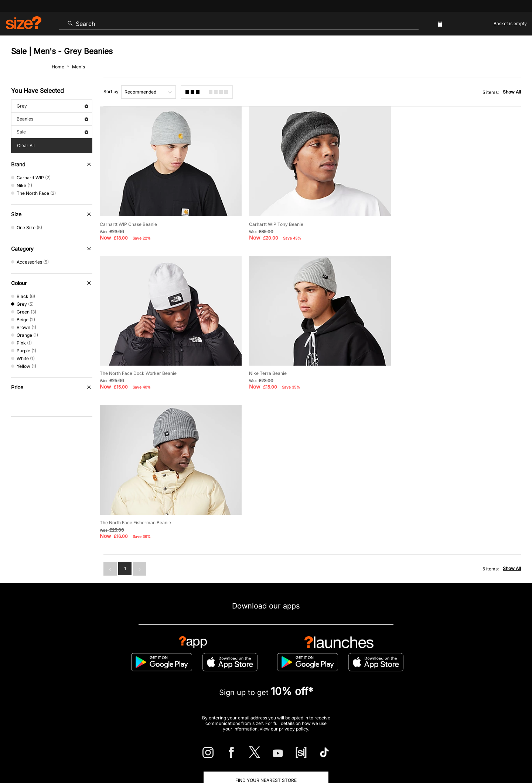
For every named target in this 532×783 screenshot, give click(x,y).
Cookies (443, 756)
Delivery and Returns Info (223, 660)
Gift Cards (397, 684)
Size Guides (164, 660)
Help (383, 756)
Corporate (465, 660)
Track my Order (116, 660)
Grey (52, 106)
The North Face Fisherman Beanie (282, 369)
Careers (463, 756)
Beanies (52, 119)
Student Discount (112, 684)
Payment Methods (288, 660)
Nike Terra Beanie (119, 369)
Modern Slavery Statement (407, 660)
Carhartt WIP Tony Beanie (273, 222)
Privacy (513, 756)
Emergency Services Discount (182, 684)
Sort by (111, 91)
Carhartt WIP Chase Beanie (128, 222)
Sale (52, 132)
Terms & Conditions (253, 684)
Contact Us (68, 660)
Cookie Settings (343, 660)
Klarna (300, 684)
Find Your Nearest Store (266, 626)
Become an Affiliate (347, 684)
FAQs (432, 684)
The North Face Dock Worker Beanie (431, 222)
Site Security (488, 756)
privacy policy (294, 575)
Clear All (26, 145)
